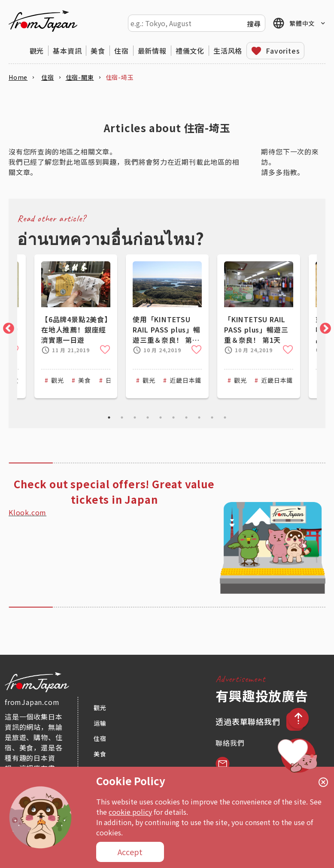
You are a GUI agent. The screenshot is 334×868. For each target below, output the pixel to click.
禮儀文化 (190, 51)
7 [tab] (186, 417)
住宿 (121, 51)
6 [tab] (173, 417)
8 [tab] (199, 417)
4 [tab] (148, 417)
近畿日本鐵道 (189, 380)
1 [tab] (109, 417)
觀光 (37, 51)
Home (18, 77)
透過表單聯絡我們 (249, 721)
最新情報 (152, 51)
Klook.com (27, 512)
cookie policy (130, 812)
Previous (6, 327)
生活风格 (228, 51)
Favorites (283, 51)
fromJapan (43, 21)
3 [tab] (135, 417)
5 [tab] (161, 417)
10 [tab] (225, 417)
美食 (98, 51)
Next (323, 327)
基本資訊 (67, 51)
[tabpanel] (167, 326)
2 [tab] (122, 417)
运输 (100, 723)
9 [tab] (212, 417)
